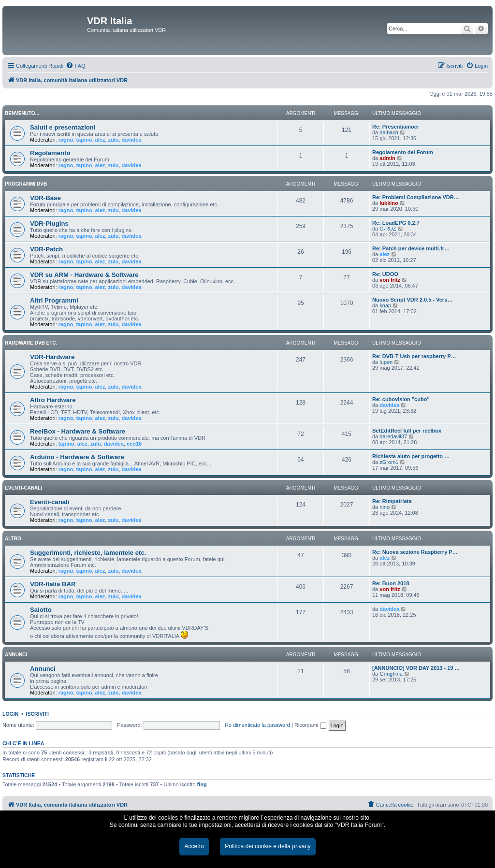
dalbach (389, 132)
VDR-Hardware (52, 357)
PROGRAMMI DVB (26, 184)
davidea (132, 140)
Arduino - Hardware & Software (77, 457)
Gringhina (391, 674)
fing (202, 784)
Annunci (43, 669)
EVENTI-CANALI (23, 488)
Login (10, 714)
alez (100, 140)
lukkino (389, 203)
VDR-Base (45, 198)
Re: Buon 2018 (391, 583)
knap (385, 305)
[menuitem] (75, 66)
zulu (113, 140)
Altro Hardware (53, 400)
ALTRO (13, 539)
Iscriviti (37, 714)
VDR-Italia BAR (53, 584)
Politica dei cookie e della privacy (268, 846)
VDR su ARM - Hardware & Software (84, 275)
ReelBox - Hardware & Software (78, 431)
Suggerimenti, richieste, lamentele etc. (88, 553)
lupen (386, 362)
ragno (66, 140)
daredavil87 (393, 436)
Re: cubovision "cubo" (401, 399)
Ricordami (310, 725)
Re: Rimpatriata (392, 501)
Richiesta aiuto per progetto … (411, 456)
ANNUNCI (16, 655)
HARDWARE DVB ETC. (31, 343)
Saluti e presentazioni (63, 127)
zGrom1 (389, 462)
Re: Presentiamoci (395, 127)
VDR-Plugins (49, 224)
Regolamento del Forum (403, 152)
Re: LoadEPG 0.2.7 (396, 223)
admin (387, 158)
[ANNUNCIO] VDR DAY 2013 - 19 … (416, 668)
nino (385, 507)
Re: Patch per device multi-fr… (411, 248)
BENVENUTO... (22, 113)
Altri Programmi (54, 300)
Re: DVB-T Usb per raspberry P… (414, 356)
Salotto (41, 610)
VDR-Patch (46, 249)
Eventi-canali (50, 502)
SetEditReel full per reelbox (407, 431)
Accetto (194, 846)
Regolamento (50, 153)
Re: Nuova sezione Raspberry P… (415, 552)
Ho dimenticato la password (257, 725)
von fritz (390, 280)
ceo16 (134, 444)
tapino (84, 140)
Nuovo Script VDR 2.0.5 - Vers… (412, 300)
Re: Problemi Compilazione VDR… (416, 197)
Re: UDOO (385, 274)
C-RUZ (388, 229)
